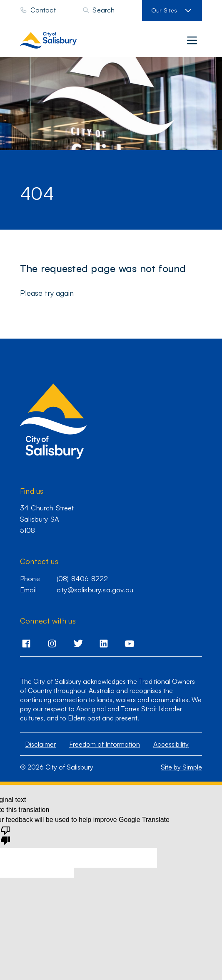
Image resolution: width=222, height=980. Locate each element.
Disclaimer (40, 744)
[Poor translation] (5, 835)
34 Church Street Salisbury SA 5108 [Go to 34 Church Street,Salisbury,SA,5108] (47, 519)
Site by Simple (181, 767)
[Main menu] (192, 40)
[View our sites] (172, 10)
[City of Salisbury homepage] (65, 40)
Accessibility (171, 744)
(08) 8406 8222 (82, 578)
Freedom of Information (105, 744)
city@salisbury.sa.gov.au (95, 590)
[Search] (99, 10)
